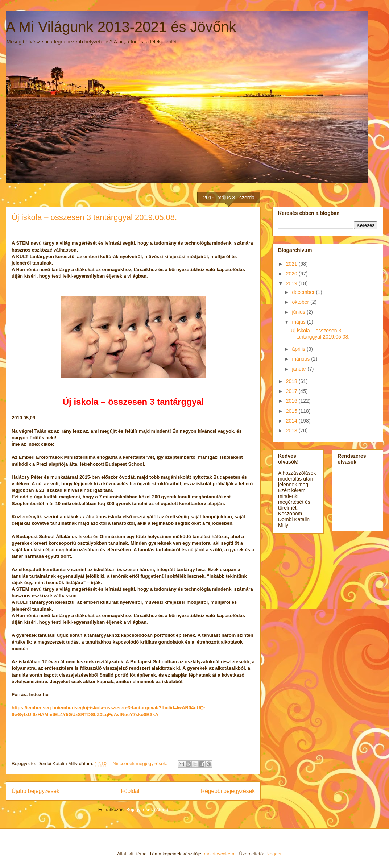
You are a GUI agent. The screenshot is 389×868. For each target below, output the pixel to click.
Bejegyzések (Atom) (147, 809)
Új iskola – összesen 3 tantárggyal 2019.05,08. (94, 217)
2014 (292, 421)
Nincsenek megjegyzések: (140, 763)
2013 (292, 431)
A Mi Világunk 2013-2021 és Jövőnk (121, 27)
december (304, 292)
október (301, 302)
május (299, 322)
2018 (292, 381)
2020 (292, 274)
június (299, 312)
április (299, 349)
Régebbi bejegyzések (228, 791)
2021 (292, 264)
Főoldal (130, 791)
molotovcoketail (220, 854)
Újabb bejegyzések (36, 791)
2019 (292, 283)
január (300, 369)
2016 (292, 401)
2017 (292, 391)
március (301, 359)
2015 (292, 411)
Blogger (273, 854)
